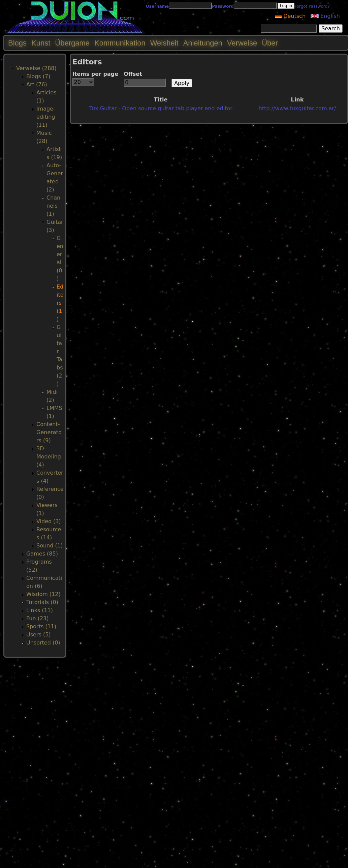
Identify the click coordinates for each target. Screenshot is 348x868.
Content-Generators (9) (49, 432)
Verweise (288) (36, 68)
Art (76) (37, 84)
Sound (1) (50, 546)
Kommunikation (120, 43)
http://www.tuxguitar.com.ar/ (297, 108)
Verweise (242, 43)
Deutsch (290, 16)
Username (157, 6)
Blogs (17, 43)
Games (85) (42, 554)
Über (270, 43)
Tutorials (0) (42, 602)
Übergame (72, 43)
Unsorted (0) (43, 643)
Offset (133, 74)
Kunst (41, 43)
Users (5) (39, 635)
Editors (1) (60, 303)
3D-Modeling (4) (49, 457)
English (325, 16)
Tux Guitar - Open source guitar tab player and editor (161, 108)
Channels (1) (53, 206)
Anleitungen (203, 43)
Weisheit (164, 43)
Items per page (96, 74)
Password (223, 6)
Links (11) (40, 610)
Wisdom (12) (43, 594)
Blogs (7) (38, 76)
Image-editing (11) (46, 117)
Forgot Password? (312, 6)
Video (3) (49, 521)
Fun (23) (38, 618)
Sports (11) (41, 626)
